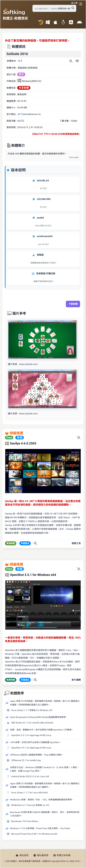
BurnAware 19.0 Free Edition (25, 821)
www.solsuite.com (28, 364)
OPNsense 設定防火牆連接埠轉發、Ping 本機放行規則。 (37, 755)
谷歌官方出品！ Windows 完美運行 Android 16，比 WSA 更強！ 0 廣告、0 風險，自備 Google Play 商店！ (45, 769)
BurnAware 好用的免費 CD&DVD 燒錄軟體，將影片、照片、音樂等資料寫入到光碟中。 (45, 814)
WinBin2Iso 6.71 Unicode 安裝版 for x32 (30, 805)
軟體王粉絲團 (62, 855)
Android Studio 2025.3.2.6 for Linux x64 (30, 776)
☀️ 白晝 (74, 3)
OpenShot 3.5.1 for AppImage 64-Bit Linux (31, 735)
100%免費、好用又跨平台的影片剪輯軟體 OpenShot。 (36, 742)
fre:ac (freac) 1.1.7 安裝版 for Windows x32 (32, 710)
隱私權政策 (41, 855)
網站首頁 (22, 855)
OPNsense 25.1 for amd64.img (26, 760)
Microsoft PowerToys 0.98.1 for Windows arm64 (34, 834)
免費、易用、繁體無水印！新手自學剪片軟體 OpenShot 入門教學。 (42, 730)
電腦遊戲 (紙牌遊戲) (28, 68)
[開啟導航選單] (81, 4)
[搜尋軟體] (54, 8)
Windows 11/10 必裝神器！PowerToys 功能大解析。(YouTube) (40, 828)
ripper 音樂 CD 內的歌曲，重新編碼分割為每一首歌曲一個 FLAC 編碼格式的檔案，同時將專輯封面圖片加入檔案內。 (45, 703)
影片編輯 (76, 680)
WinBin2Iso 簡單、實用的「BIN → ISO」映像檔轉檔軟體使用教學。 (42, 800)
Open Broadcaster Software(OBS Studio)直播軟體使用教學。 (39, 717)
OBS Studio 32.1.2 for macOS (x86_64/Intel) (32, 723)
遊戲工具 (76, 543)
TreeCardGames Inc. (29, 114)
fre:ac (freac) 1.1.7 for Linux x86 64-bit (29, 793)
